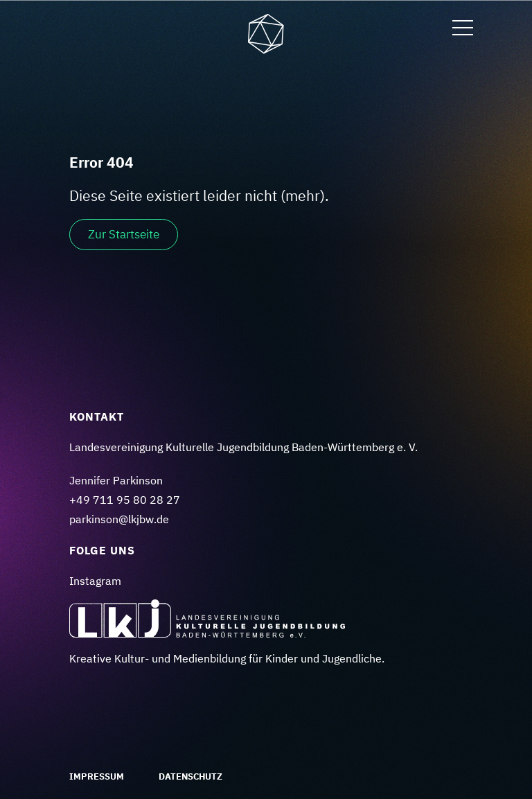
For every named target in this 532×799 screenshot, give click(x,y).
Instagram (95, 581)
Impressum (97, 776)
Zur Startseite (124, 234)
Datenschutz (190, 776)
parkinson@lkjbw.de (119, 519)
